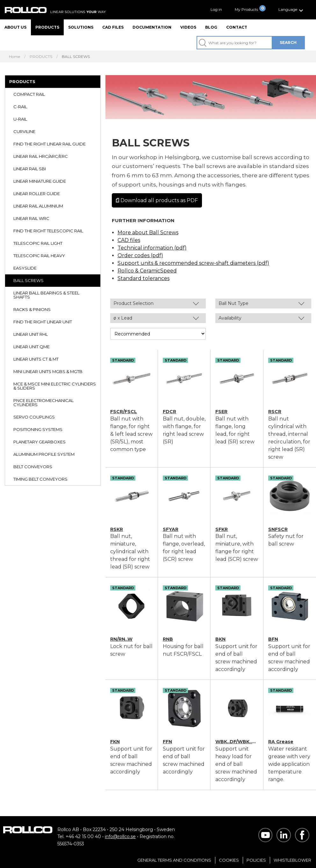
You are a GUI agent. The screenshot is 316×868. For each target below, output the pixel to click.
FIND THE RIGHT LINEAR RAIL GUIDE (50, 144)
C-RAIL (20, 107)
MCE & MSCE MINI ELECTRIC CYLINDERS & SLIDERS (55, 386)
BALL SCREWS (29, 280)
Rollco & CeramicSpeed (147, 271)
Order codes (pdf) (140, 255)
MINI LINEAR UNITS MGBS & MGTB (48, 371)
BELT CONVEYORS (33, 467)
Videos (188, 27)
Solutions (81, 27)
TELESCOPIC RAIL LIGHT (38, 243)
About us (15, 27)
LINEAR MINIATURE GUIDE (40, 181)
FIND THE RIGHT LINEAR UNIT (43, 322)
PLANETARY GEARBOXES (39, 442)
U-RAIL (20, 119)
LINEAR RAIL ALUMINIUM (38, 206)
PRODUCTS (41, 57)
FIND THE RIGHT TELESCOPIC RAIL (48, 231)
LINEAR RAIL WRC (31, 218)
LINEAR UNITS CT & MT (36, 359)
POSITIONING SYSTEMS (38, 429)
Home (14, 57)
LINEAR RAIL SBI (30, 169)
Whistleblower (292, 860)
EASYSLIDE (25, 268)
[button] (292, 10)
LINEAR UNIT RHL (31, 334)
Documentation (152, 27)
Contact (237, 27)
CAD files (113, 27)
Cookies (229, 860)
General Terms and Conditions (174, 860)
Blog (211, 27)
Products (47, 27)
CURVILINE (24, 131)
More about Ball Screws (148, 233)
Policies (256, 860)
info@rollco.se (120, 836)
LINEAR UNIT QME (32, 347)
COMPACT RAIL (29, 94)
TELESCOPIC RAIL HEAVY (39, 256)
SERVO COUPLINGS (34, 417)
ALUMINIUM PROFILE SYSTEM (44, 454)
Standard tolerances (144, 278)
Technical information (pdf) (152, 248)
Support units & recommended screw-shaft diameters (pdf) (193, 263)
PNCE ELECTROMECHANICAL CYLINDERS (43, 402)
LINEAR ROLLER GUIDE (37, 194)
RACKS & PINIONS (32, 309)
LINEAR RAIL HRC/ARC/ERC (41, 156)
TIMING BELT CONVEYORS (40, 479)
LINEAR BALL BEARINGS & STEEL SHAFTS (46, 295)
